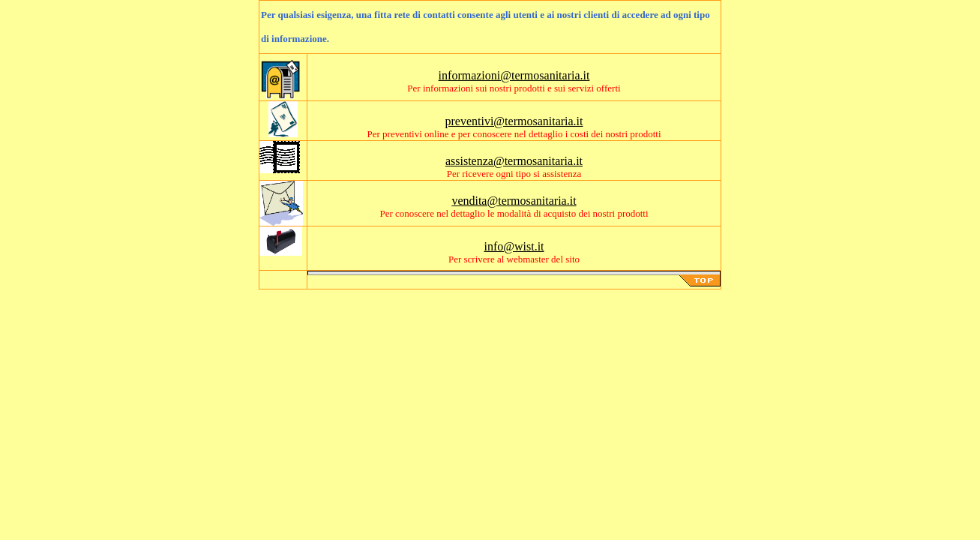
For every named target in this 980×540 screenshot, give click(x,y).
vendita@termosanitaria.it (514, 201)
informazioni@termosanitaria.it (514, 75)
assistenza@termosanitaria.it (514, 161)
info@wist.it (514, 246)
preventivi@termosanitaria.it (514, 121)
